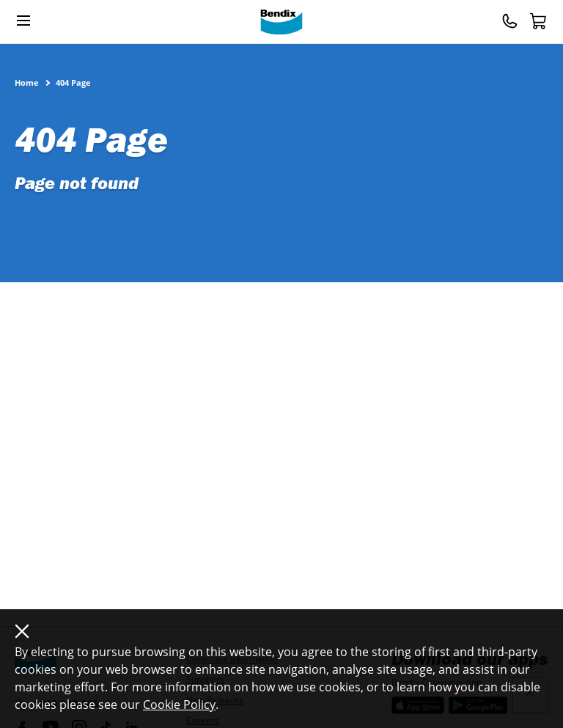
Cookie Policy (179, 705)
